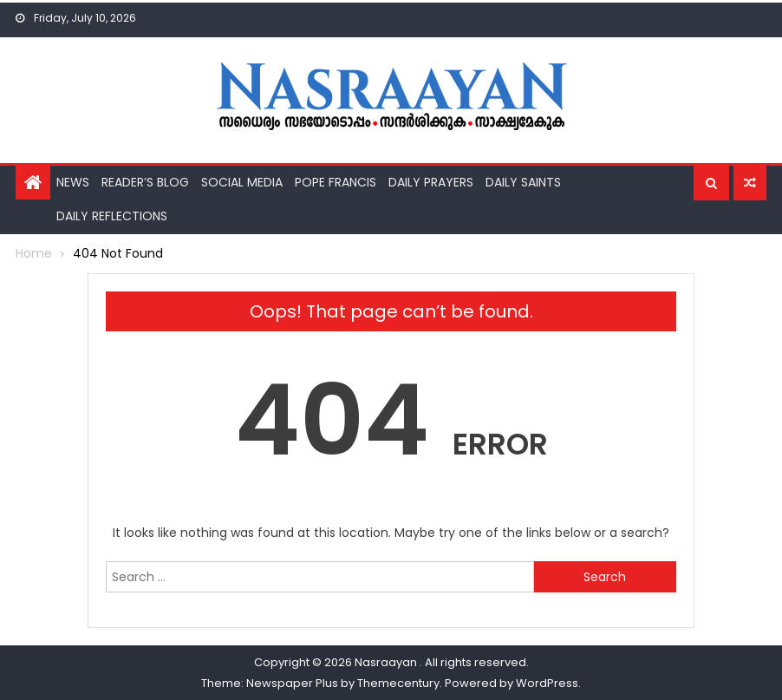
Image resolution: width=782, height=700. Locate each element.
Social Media (242, 182)
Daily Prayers (431, 182)
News (73, 182)
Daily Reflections (112, 216)
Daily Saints (523, 182)
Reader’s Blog (145, 182)
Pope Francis (336, 182)
